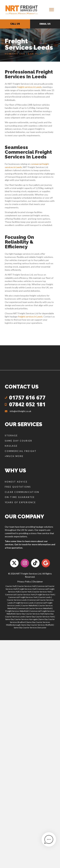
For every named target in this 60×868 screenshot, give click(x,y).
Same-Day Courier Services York (40, 617)
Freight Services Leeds (24, 603)
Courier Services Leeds (17, 600)
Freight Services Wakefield (17, 611)
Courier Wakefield (29, 605)
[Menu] (52, 10)
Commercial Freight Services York (23, 597)
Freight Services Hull (27, 589)
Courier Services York (42, 592)
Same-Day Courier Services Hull (30, 614)
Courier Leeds (45, 597)
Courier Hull (11, 586)
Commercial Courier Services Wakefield (34, 608)
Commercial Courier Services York (20, 595)
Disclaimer (38, 581)
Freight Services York (45, 595)
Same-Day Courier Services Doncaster (30, 628)
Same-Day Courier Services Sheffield (37, 625)
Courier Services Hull (26, 586)
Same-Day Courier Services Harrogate (22, 619)
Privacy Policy (24, 581)
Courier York (26, 592)
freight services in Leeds (29, 87)
